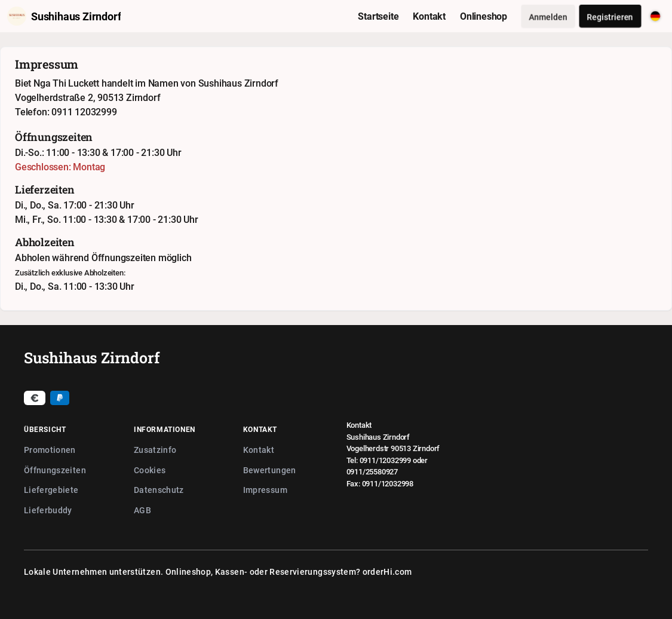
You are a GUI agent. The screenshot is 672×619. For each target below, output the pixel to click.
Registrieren (610, 16)
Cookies (150, 470)
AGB (142, 510)
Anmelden (548, 16)
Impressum (265, 490)
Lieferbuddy (48, 510)
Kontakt (259, 450)
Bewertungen (270, 470)
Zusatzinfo (155, 450)
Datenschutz (159, 490)
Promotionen (50, 450)
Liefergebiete (51, 490)
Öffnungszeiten (55, 470)
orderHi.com (387, 571)
